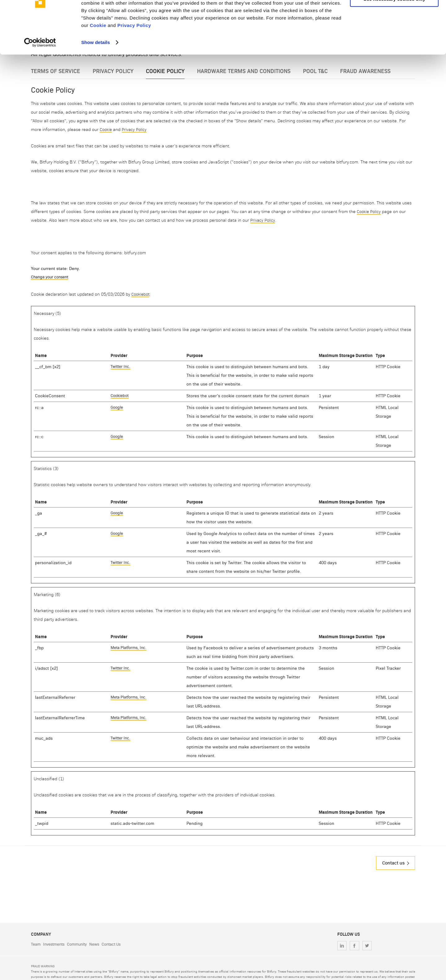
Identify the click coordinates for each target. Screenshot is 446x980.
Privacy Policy (134, 60)
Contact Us (120, 944)
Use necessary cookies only (394, 34)
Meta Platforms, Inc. (131, 647)
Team (36, 944)
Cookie (98, 60)
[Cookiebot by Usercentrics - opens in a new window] (40, 77)
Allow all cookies (394, 15)
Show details (96, 77)
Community (82, 944)
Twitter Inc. (122, 366)
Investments (56, 944)
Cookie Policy (369, 211)
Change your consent (52, 276)
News (102, 944)
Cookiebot (141, 294)
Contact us (392, 862)
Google (118, 407)
